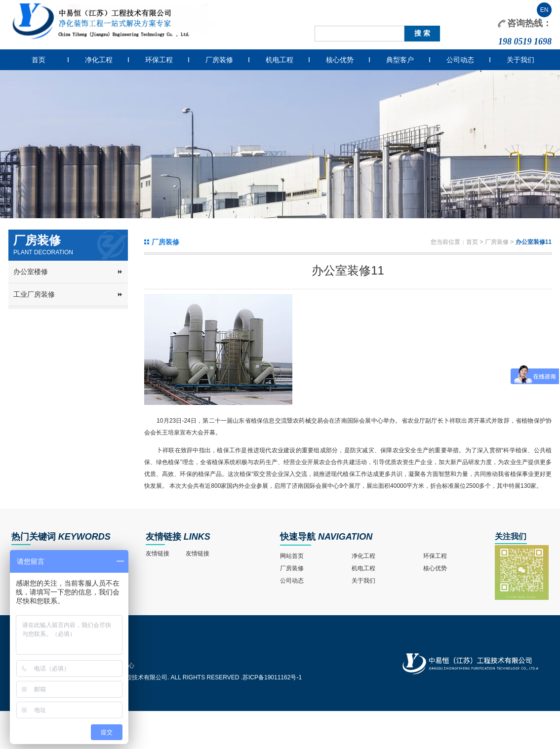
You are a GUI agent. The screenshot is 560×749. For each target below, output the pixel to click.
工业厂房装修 (34, 294)
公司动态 (460, 60)
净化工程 (99, 60)
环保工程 (159, 60)
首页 (39, 60)
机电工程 (280, 60)
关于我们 (520, 60)
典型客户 (400, 60)
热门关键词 (34, 537)
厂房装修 (219, 60)
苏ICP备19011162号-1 (272, 677)
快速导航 (298, 537)
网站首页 (292, 556)
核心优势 (340, 60)
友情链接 (163, 537)
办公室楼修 (31, 272)
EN (544, 10)
